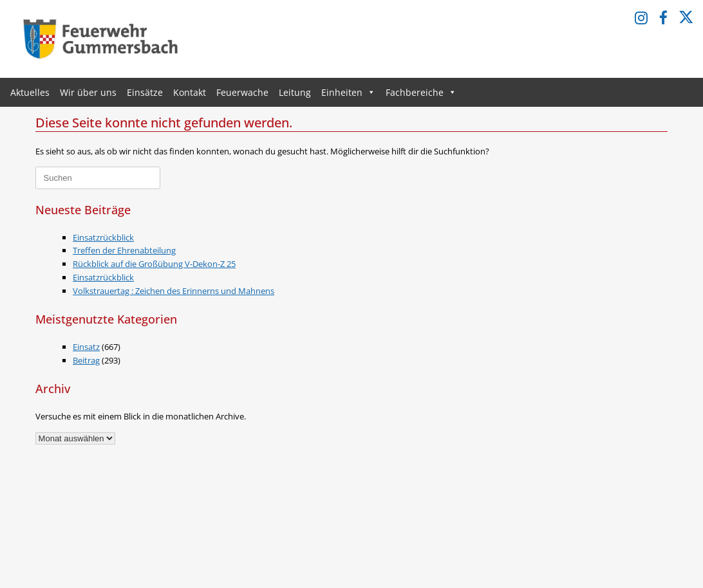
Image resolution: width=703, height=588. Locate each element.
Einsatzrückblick (103, 237)
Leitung (295, 92)
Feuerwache (242, 92)
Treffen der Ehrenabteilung (124, 250)
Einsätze (145, 92)
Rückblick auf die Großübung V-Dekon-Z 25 (154, 264)
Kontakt (190, 92)
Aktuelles (30, 92)
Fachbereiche (421, 92)
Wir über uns (88, 92)
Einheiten (348, 92)
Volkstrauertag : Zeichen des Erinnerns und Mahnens (173, 291)
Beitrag (86, 360)
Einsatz (86, 347)
